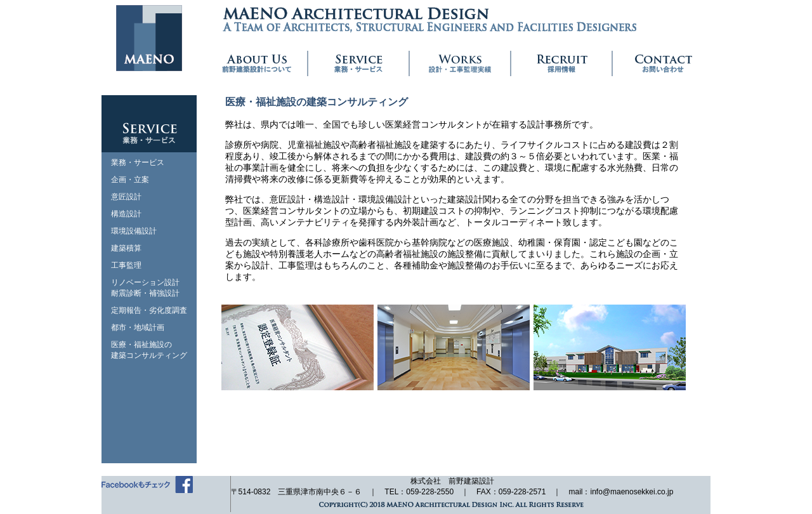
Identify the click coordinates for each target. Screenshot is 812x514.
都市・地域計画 (138, 327)
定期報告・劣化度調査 (149, 310)
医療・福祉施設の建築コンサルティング (149, 350)
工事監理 (126, 265)
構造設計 (126, 214)
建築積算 (126, 248)
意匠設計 (126, 197)
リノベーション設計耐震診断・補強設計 (145, 288)
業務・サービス (138, 162)
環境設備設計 (134, 231)
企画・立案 (130, 180)
